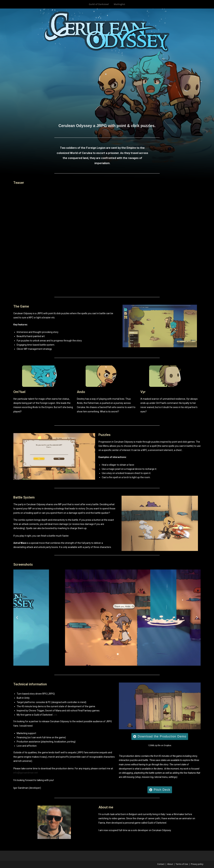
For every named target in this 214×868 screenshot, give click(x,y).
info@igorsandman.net (26, 773)
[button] (17, 618)
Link (55, 715)
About (170, 864)
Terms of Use (182, 864)
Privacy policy (197, 864)
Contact (161, 864)
